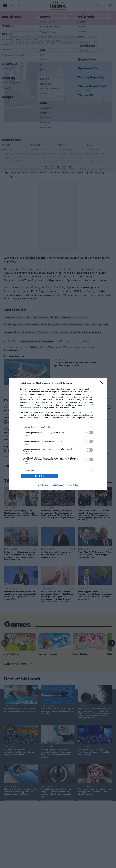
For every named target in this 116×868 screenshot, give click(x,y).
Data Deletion (44, 485)
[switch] (90, 432)
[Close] (102, 383)
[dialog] (58, 434)
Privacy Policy (72, 485)
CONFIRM (40, 476)
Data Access (58, 485)
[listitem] (58, 427)
